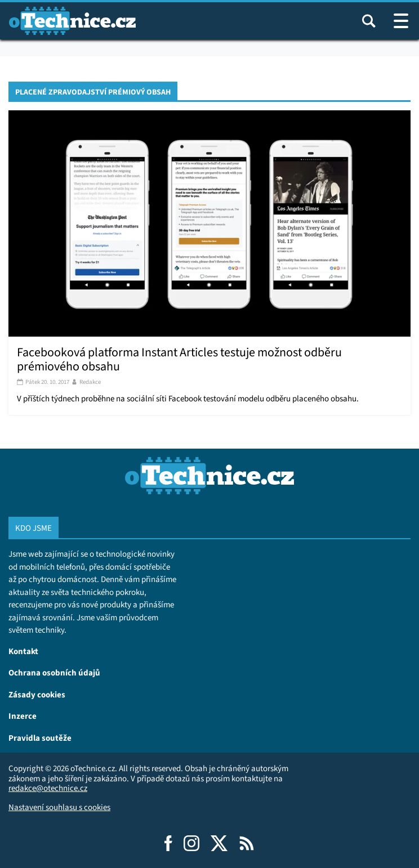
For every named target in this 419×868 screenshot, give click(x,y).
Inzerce (23, 716)
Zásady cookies (37, 694)
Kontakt (23, 651)
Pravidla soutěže (40, 738)
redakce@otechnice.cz (48, 788)
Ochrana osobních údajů (54, 672)
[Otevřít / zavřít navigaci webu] (401, 21)
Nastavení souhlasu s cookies (59, 807)
